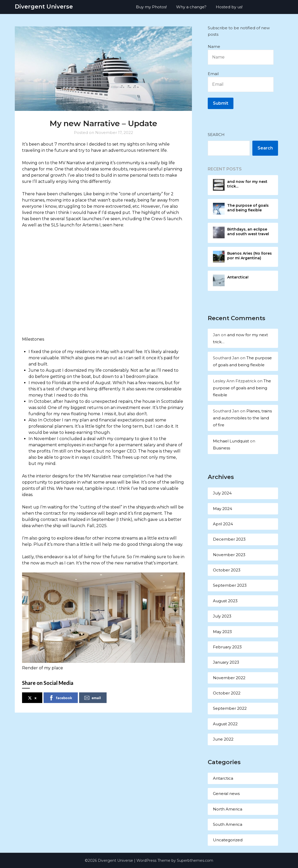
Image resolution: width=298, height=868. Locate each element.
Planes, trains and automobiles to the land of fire (242, 418)
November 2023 (229, 555)
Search (216, 135)
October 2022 (227, 693)
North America (228, 809)
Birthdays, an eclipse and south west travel (248, 232)
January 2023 (226, 662)
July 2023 (222, 616)
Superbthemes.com (195, 860)
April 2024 (223, 524)
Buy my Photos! (151, 7)
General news (226, 794)
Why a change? (191, 7)
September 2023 (230, 585)
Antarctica (223, 778)
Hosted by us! (229, 7)
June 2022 (223, 739)
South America (228, 824)
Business (221, 448)
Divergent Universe (44, 7)
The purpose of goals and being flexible (248, 208)
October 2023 (227, 570)
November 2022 (229, 678)
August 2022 (225, 724)
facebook (60, 698)
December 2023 (229, 539)
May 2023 (222, 632)
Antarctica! (238, 277)
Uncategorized (228, 840)
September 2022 (230, 708)
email (93, 698)
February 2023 (227, 647)
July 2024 (222, 493)
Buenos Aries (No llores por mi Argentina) (250, 256)
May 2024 (223, 509)
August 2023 (225, 601)
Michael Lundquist (231, 441)
